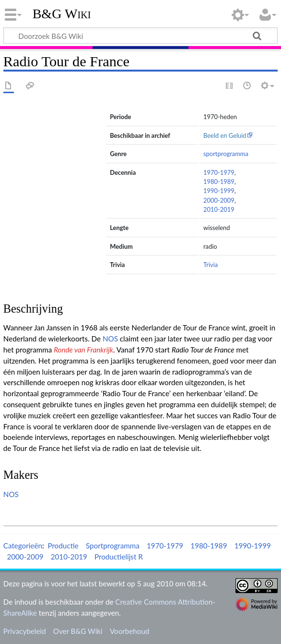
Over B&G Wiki (78, 631)
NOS (110, 339)
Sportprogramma (113, 546)
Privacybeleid (25, 631)
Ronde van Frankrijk (83, 350)
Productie (63, 546)
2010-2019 (219, 209)
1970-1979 (219, 172)
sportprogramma (226, 154)
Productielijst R (119, 557)
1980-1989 (219, 182)
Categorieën (23, 546)
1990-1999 (219, 191)
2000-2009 (219, 200)
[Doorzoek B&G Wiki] (140, 36)
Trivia (211, 265)
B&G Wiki (62, 14)
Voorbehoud (129, 631)
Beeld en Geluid (225, 135)
